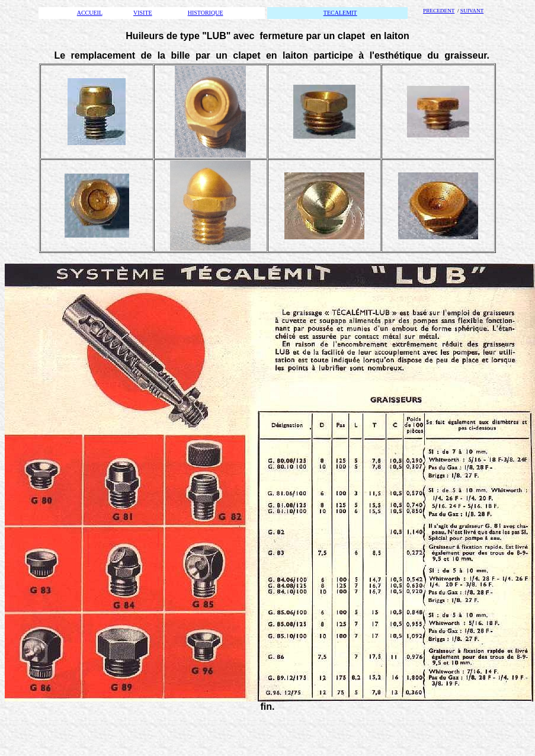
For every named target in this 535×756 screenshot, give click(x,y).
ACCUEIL (90, 13)
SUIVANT (472, 11)
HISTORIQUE (206, 13)
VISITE (143, 13)
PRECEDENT (439, 11)
